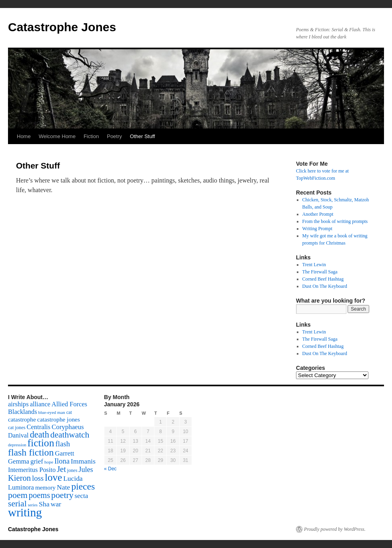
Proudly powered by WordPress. (335, 529)
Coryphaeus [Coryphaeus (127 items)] (68, 427)
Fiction (91, 136)
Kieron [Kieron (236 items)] (19, 478)
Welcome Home (57, 136)
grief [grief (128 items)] (37, 461)
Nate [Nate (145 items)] (63, 487)
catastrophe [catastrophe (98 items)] (22, 419)
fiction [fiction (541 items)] (41, 443)
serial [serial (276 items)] (17, 504)
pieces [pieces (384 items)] (83, 486)
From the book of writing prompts (335, 221)
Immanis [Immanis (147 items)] (83, 461)
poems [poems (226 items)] (39, 495)
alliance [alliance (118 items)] (40, 404)
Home (24, 136)
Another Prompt (318, 214)
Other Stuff (143, 136)
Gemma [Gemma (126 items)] (19, 461)
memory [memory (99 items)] (45, 487)
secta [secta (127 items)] (82, 496)
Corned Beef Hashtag (323, 279)
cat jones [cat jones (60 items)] (17, 428)
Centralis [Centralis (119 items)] (39, 427)
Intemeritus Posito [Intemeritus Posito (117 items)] (32, 470)
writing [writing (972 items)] (25, 512)
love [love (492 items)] (53, 477)
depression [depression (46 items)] (17, 445)
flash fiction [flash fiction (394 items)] (31, 452)
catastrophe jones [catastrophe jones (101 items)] (59, 419)
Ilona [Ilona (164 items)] (62, 461)
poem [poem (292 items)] (18, 495)
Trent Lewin (314, 265)
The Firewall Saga (320, 272)
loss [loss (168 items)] (38, 478)
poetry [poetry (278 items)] (62, 495)
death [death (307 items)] (40, 435)
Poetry (114, 136)
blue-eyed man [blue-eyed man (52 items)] (51, 412)
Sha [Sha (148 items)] (44, 504)
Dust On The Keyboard (325, 286)
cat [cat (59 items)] (69, 412)
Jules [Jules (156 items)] (86, 470)
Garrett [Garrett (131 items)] (64, 453)
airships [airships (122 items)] (18, 404)
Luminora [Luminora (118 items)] (21, 487)
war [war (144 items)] (56, 504)
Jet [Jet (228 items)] (61, 469)
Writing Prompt (317, 229)
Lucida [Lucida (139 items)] (73, 478)
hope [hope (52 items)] (49, 462)
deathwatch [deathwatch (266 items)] (70, 435)
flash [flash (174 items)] (63, 444)
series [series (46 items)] (33, 505)
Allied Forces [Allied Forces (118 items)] (69, 404)
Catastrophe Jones (62, 27)
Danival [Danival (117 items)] (18, 435)
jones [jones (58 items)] (72, 470)
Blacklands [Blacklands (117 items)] (22, 412)
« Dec (110, 469)
